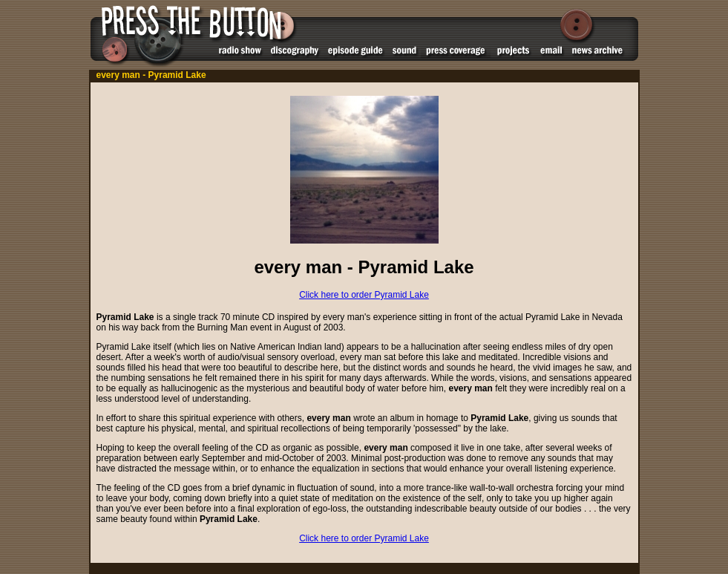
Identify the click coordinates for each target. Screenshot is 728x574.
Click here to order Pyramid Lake (364, 295)
